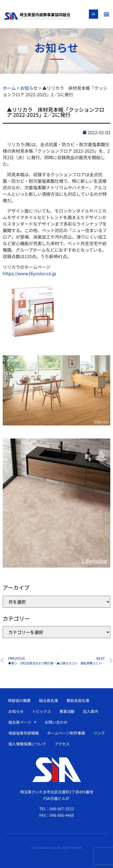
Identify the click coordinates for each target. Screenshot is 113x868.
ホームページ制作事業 (66, 733)
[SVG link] (37, 16)
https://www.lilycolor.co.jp (29, 273)
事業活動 (67, 711)
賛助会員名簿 (78, 700)
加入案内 (91, 711)
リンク (99, 733)
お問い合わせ (56, 722)
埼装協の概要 (19, 700)
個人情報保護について (27, 744)
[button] (106, 14)
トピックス (41, 711)
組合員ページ (22, 722)
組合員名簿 (49, 700)
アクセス (62, 744)
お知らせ (16, 711)
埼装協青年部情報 (24, 733)
